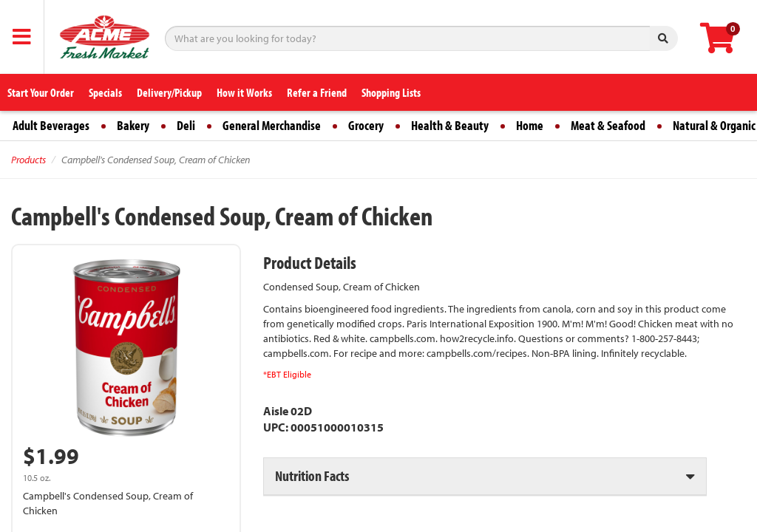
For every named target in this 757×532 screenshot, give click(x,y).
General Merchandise (272, 125)
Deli (186, 125)
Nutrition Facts (312, 475)
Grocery (366, 125)
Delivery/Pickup (169, 92)
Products (28, 160)
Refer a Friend (317, 92)
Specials (105, 92)
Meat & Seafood (608, 125)
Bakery (133, 125)
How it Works (244, 92)
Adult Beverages (51, 125)
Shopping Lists (391, 92)
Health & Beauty (450, 125)
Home (530, 125)
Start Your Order (41, 92)
